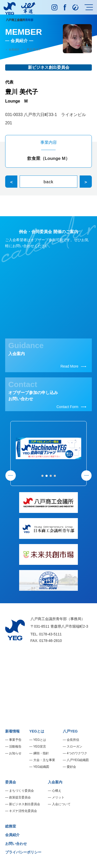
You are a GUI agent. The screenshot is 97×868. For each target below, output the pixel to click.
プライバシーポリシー (23, 852)
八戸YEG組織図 (78, 760)
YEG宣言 (39, 747)
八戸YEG (70, 731)
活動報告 (15, 747)
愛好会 (71, 767)
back (49, 182)
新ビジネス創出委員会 (25, 804)
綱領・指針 (41, 753)
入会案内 (55, 782)
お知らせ (15, 753)
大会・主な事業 (44, 760)
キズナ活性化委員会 (23, 811)
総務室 (11, 826)
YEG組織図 (41, 767)
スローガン (74, 747)
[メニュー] (89, 7)
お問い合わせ (16, 844)
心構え (57, 791)
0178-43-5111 (50, 634)
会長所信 (73, 740)
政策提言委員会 (20, 797)
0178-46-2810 (51, 641)
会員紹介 (12, 835)
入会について (61, 804)
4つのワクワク (77, 753)
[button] (42, 476)
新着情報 (12, 731)
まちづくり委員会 (21, 791)
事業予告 (15, 740)
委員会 (11, 782)
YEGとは (37, 731)
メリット (58, 797)
